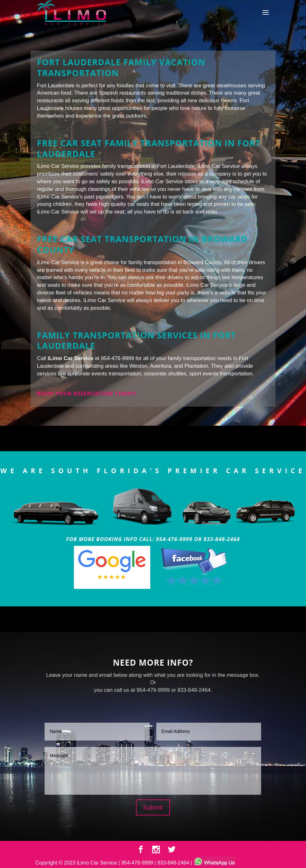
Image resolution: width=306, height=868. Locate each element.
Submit (153, 807)
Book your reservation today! (87, 393)
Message (153, 771)
